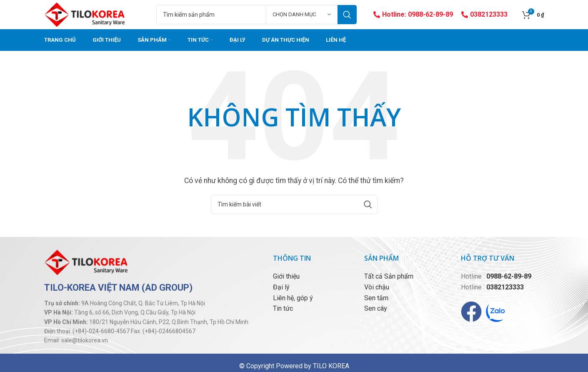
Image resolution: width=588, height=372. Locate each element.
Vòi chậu (377, 287)
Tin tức (283, 308)
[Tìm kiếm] (256, 15)
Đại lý (281, 287)
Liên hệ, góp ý (293, 298)
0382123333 (484, 14)
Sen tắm (376, 298)
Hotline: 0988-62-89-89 (413, 14)
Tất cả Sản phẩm (389, 276)
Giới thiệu (286, 276)
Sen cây (376, 308)
